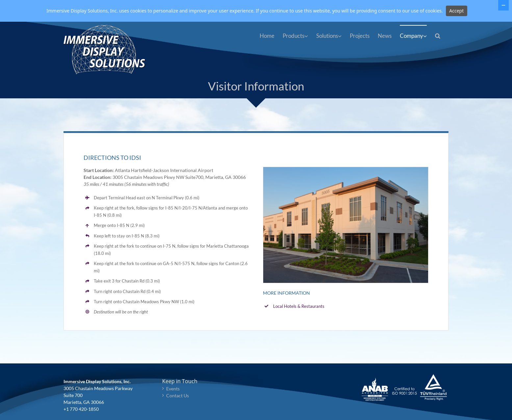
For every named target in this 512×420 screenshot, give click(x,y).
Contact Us (178, 395)
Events (173, 389)
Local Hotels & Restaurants (299, 306)
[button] (438, 35)
